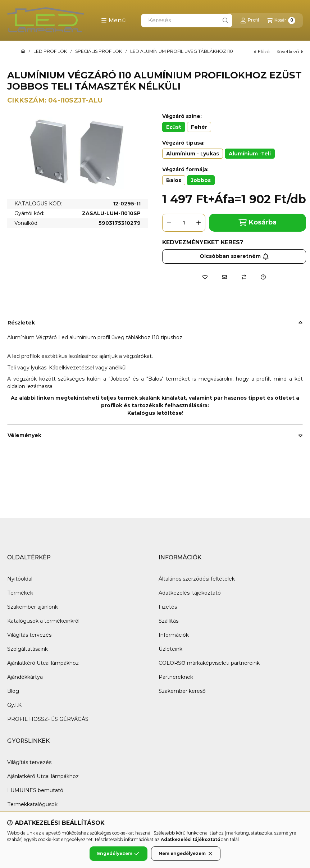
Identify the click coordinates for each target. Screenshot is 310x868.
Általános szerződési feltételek (197, 579)
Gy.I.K (14, 705)
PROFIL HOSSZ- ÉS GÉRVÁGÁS (48, 719)
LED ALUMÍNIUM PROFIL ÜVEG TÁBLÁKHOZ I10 (182, 51)
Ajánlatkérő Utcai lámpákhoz (43, 663)
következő (290, 52)
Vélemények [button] (24, 435)
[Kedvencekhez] (205, 277)
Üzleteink (170, 649)
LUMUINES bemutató (35, 790)
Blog (13, 691)
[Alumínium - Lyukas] (193, 154)
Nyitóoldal (20, 579)
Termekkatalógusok (32, 804)
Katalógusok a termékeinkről (43, 621)
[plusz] (199, 223)
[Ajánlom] (224, 277)
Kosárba (257, 222)
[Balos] (174, 180)
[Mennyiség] (184, 223)
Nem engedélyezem (186, 854)
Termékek (20, 593)
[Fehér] (199, 127)
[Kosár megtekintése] (281, 21)
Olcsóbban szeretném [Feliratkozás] (234, 256)
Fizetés (168, 607)
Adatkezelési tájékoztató (190, 593)
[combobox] (187, 21)
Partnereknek (176, 677)
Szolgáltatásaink (28, 649)
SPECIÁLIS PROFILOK (99, 51)
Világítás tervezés (29, 635)
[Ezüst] (174, 127)
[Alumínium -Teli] (250, 154)
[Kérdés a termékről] (263, 277)
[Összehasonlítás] (244, 277)
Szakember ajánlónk (33, 607)
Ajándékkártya (25, 677)
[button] (113, 21)
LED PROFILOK (50, 51)
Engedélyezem (118, 854)
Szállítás (168, 621)
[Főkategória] (23, 51)
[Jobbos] (201, 180)
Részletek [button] (21, 323)
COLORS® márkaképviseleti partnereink (209, 663)
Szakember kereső (182, 691)
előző (262, 52)
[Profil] (250, 21)
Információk (174, 635)
